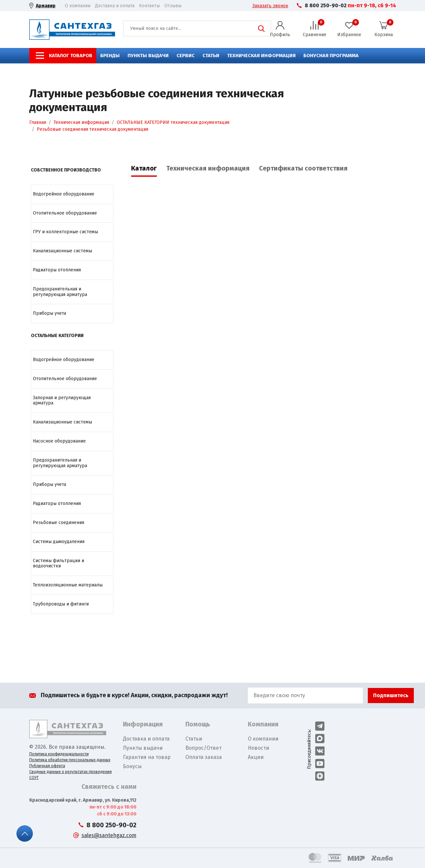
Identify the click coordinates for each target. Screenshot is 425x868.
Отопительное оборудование (65, 213)
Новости (259, 748)
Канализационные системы (62, 251)
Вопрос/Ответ (203, 748)
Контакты (149, 6)
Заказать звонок (270, 6)
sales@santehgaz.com (109, 835)
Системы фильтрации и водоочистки (59, 563)
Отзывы (173, 6)
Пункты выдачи (148, 56)
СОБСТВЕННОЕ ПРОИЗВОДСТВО (66, 170)
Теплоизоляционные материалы (68, 585)
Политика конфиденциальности (59, 754)
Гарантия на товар (147, 757)
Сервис (186, 56)
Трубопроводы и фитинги (61, 604)
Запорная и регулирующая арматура (62, 400)
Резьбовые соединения (59, 523)
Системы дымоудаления (59, 542)
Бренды (110, 56)
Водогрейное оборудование (64, 194)
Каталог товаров (71, 56)
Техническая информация (261, 56)
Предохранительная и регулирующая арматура (60, 292)
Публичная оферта (47, 766)
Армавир (46, 6)
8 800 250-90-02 (326, 5)
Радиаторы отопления (57, 270)
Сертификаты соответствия (303, 168)
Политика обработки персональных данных (70, 760)
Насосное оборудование (59, 441)
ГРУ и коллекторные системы (65, 232)
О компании (78, 6)
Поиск (261, 29)
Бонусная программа (331, 56)
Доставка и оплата (115, 6)
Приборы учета (49, 313)
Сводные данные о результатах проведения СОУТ (71, 775)
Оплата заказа (204, 757)
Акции (256, 757)
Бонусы (132, 766)
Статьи (211, 56)
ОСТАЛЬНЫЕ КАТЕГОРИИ (57, 336)
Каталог (144, 168)
